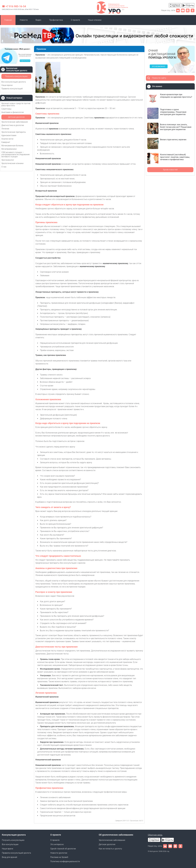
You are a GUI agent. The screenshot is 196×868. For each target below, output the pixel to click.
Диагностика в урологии (13, 125)
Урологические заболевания (15, 122)
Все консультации (10, 844)
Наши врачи (7, 85)
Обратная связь (155, 835)
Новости (24, 20)
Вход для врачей (9, 857)
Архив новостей (170, 170)
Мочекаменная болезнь (12, 146)
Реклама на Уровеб (59, 857)
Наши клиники (95, 20)
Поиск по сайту (159, 78)
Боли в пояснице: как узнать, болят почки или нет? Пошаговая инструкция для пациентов (176, 127)
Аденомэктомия (9, 135)
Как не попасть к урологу (110, 849)
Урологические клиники (12, 163)
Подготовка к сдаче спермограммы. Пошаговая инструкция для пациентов (173, 112)
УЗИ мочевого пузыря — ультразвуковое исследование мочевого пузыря (15, 154)
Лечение (5, 129)
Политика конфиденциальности (65, 861)
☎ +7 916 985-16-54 (14, 6)
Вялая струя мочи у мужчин (173, 140)
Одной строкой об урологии (63, 849)
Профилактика (56, 20)
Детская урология (16, 117)
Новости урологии (59, 853)
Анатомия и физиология (13, 112)
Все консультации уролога (14, 82)
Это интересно (57, 844)
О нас (4, 167)
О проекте (75, 20)
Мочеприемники (9, 149)
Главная (8, 20)
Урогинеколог (8, 160)
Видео (38, 20)
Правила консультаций (12, 89)
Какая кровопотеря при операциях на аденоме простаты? (176, 96)
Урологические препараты (14, 132)
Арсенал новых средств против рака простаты (16, 104)
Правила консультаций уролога (16, 853)
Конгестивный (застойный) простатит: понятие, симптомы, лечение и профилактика (175, 157)
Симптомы (6, 109)
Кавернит (6, 142)
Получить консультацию (16, 76)
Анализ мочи (7, 139)
